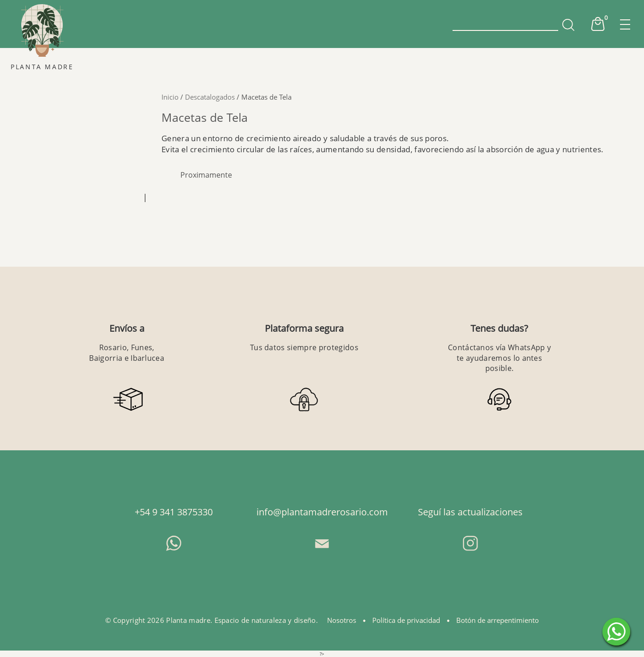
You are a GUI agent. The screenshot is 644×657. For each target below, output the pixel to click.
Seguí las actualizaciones (470, 512)
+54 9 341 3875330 (174, 512)
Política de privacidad (406, 620)
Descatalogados (210, 97)
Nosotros (342, 620)
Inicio (170, 97)
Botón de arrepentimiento (498, 620)
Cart (598, 24)
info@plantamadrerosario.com (322, 512)
